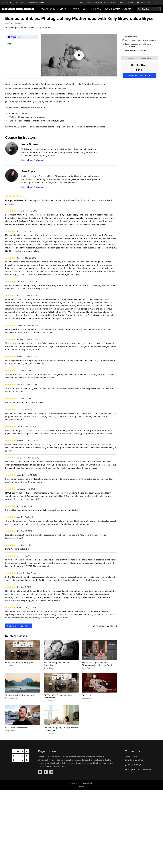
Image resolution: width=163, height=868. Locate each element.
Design (75, 9)
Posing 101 (87, 695)
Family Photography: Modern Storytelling (57, 664)
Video (63, 9)
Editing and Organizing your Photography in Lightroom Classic (97, 664)
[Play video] (79, 55)
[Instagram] (51, 772)
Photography (48, 9)
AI (84, 9)
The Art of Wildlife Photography (20, 695)
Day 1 (10, 43)
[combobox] (149, 9)
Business (95, 9)
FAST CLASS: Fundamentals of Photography (58, 696)
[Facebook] (46, 772)
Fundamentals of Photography (19, 663)
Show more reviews (19, 626)
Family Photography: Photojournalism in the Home (61, 729)
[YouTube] (40, 772)
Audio (128, 9)
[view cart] (131, 2)
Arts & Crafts (113, 9)
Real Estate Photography (16, 728)
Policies (81, 786)
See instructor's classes (32, 160)
